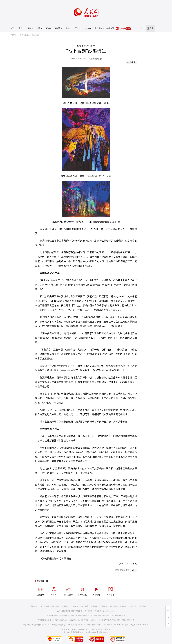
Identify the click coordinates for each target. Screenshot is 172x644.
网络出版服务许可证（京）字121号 (99, 625)
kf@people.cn (65, 616)
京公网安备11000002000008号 (138, 625)
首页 (12, 28)
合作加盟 (85, 606)
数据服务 (104, 606)
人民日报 (40, 591)
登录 (152, 28)
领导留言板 (82, 591)
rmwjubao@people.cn (118, 616)
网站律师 (123, 606)
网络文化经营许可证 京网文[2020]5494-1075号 (69, 625)
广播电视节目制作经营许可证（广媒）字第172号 (116, 620)
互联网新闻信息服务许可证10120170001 (52, 620)
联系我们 (143, 606)
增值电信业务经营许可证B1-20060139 (83, 620)
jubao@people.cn (109, 611)
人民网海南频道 (24, 35)
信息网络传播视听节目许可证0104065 (37, 625)
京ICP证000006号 (120, 625)
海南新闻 (36, 35)
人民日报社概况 (32, 606)
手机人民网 (68, 591)
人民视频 (96, 591)
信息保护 (133, 606)
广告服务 (75, 606)
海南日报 (98, 59)
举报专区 (110, 28)
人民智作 (110, 591)
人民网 (13, 35)
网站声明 (114, 606)
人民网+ (54, 591)
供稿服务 (94, 606)
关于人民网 (45, 606)
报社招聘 (55, 606)
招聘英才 (65, 606)
